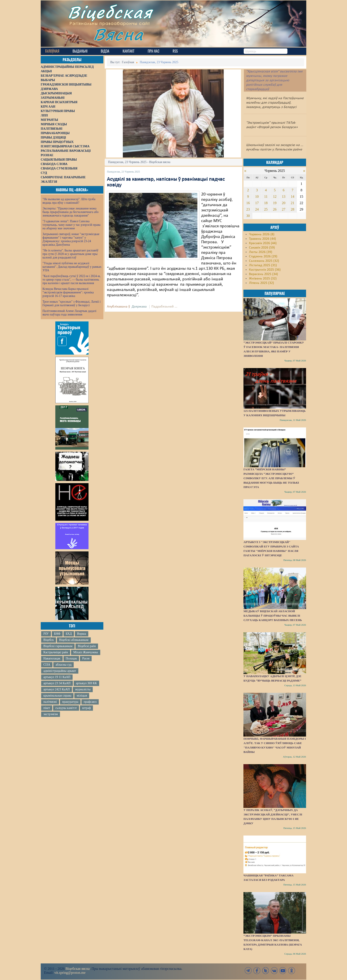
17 (257, 203)
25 (266, 209)
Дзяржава (139, 307)
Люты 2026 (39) (261, 252)
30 (248, 216)
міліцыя (82, 696)
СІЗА (47, 665)
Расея (86, 658)
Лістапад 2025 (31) (263, 265)
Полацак (71, 658)
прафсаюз (90, 702)
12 (275, 197)
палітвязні (50, 702)
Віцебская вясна (78, 969)
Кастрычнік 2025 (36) (265, 270)
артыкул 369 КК (86, 683)
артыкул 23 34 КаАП (57, 683)
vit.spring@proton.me (70, 973)
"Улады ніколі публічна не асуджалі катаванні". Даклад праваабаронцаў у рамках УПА (72, 267)
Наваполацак (52, 658)
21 (293, 203)
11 (266, 197)
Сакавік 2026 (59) (262, 248)
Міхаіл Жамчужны (86, 652)
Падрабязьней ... (164, 307)
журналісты (83, 689)
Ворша (81, 634)
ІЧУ (46, 634)
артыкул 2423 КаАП (57, 689)
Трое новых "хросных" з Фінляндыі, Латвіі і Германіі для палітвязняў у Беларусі (71, 303)
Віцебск (49, 640)
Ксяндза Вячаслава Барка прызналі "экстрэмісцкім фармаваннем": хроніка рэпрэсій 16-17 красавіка (68, 292)
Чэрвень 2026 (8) (262, 234)
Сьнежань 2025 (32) (264, 261)
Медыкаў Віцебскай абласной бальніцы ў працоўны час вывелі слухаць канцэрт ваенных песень (273, 616)
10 (257, 197)
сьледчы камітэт (66, 708)
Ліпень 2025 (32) (261, 283)
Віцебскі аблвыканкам (74, 640)
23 (248, 209)
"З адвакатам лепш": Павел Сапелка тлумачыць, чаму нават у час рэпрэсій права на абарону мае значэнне (71, 225)
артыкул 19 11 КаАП (57, 677)
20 (284, 203)
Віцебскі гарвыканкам (58, 646)
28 (293, 209)
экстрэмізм (51, 714)
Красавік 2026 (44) (263, 243)
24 (257, 209)
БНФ (57, 634)
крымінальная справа (57, 696)
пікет (47, 708)
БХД (69, 634)
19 (275, 203)
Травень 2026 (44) (262, 239)
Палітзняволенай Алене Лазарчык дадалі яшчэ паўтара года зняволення (69, 313)
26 (275, 209)
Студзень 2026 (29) (263, 256)
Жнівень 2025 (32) (263, 279)
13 (284, 197)
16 (248, 203)
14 (293, 197)
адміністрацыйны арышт (60, 671)
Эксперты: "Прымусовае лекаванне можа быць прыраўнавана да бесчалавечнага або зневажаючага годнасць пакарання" (70, 212)
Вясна (118, 34)
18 (266, 203)
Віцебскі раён (87, 646)
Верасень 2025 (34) (263, 274)
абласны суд (64, 665)
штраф (86, 708)
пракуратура (70, 702)
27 (284, 209)
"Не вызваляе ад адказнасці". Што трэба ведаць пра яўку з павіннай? (69, 201)
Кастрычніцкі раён (56, 652)
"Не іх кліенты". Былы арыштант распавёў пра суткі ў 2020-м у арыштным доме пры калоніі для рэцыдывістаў (70, 254)
